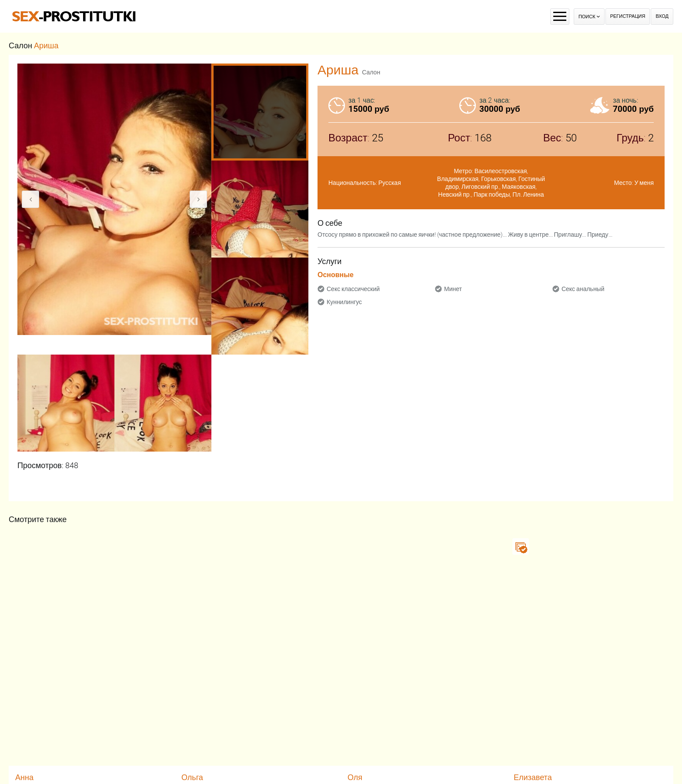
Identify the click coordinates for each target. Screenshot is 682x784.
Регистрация (628, 16)
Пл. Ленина (528, 194)
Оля (355, 777)
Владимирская (458, 179)
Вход (662, 16)
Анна (24, 777)
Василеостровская (501, 171)
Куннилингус (344, 302)
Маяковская (519, 187)
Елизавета (533, 777)
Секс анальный (583, 289)
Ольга (192, 777)
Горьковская (498, 179)
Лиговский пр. (480, 187)
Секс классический (353, 289)
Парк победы (492, 194)
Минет (453, 289)
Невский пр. (454, 194)
